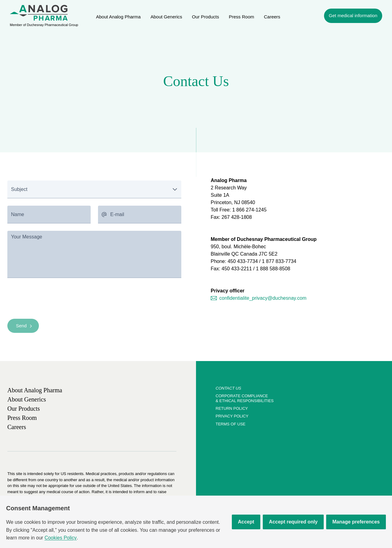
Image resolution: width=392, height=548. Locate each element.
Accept (246, 522)
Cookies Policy (60, 538)
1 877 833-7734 (279, 261)
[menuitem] (39, 13)
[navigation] (353, 16)
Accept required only (293, 522)
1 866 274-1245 (249, 210)
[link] (119, 17)
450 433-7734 (243, 261)
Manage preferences (356, 522)
